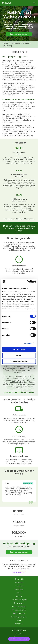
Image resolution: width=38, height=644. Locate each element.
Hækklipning (7, 46)
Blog (19, 620)
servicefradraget (17, 226)
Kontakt (19, 596)
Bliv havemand (19, 603)
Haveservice (19, 586)
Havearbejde (15, 43)
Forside (5, 43)
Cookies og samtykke (19, 617)
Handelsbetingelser (19, 610)
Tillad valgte (19, 355)
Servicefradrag (19, 589)
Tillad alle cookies (19, 349)
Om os (19, 593)
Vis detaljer (28, 343)
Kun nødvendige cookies (19, 361)
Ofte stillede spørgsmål (19, 600)
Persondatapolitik (19, 613)
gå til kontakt (19, 572)
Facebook (19, 624)
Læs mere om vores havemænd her (19, 392)
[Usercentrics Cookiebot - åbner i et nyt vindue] (27, 281)
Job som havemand (19, 607)
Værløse (26, 43)
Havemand (19, 582)
